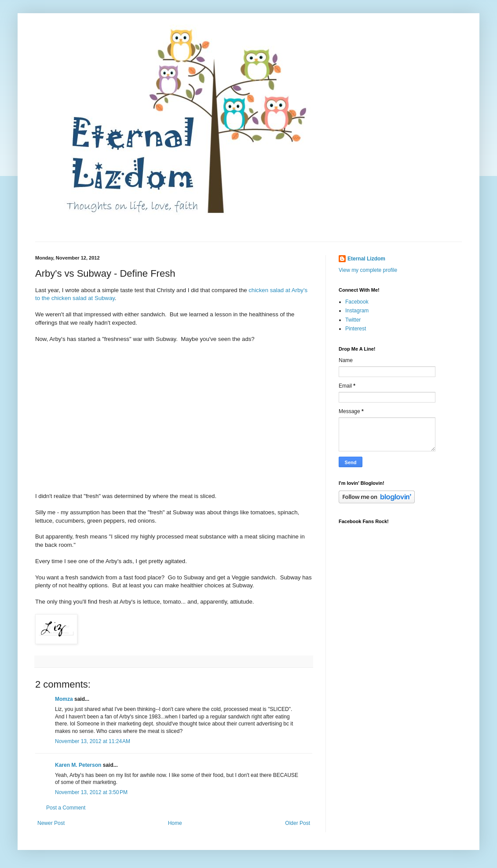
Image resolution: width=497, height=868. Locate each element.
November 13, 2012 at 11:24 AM (93, 741)
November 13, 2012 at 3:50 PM (91, 792)
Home (175, 823)
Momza (64, 699)
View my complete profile (368, 270)
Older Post (298, 823)
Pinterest (356, 329)
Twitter (353, 320)
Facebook (357, 302)
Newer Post (51, 823)
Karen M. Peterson (78, 765)
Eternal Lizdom (366, 259)
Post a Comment (66, 808)
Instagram (357, 311)
